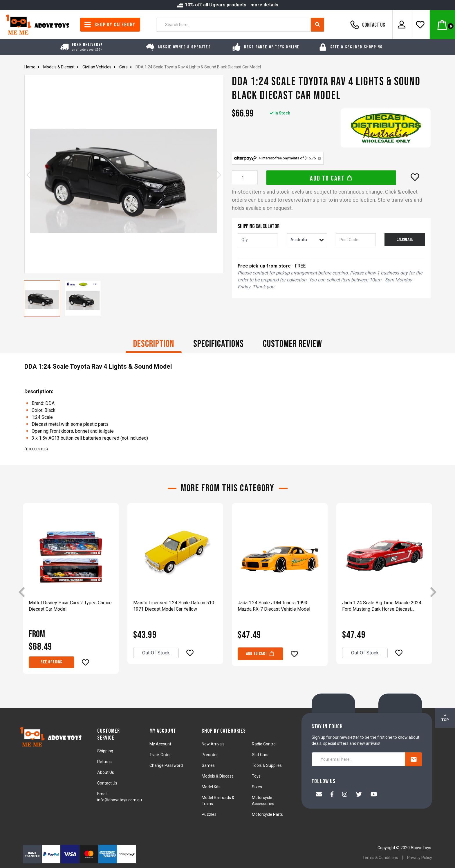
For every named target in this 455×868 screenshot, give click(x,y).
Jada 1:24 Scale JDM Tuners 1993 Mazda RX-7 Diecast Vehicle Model (274, 606)
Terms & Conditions (380, 858)
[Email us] (319, 795)
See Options (52, 662)
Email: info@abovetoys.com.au (120, 797)
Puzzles (209, 814)
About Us (106, 772)
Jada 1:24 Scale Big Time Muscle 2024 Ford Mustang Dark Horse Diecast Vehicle (382, 606)
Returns (104, 762)
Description (154, 344)
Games (208, 765)
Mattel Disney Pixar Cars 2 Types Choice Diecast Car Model (70, 606)
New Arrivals (213, 744)
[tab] (154, 345)
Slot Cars (260, 755)
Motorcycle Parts (267, 814)
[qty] (258, 240)
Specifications (219, 344)
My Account (160, 744)
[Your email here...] (359, 759)
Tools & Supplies (267, 765)
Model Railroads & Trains (218, 801)
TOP (445, 718)
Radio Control (264, 744)
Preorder (210, 755)
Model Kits (211, 787)
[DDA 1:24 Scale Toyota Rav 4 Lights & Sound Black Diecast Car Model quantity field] (245, 178)
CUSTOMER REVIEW (292, 344)
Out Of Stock (156, 653)
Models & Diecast (217, 776)
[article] (71, 593)
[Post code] (356, 240)
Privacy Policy (420, 858)
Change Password (166, 765)
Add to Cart (331, 178)
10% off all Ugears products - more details (228, 5)
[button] (415, 177)
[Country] (307, 240)
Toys (256, 776)
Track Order (160, 755)
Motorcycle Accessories (263, 801)
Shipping (105, 751)
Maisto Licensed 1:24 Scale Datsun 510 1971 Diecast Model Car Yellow (174, 606)
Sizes (257, 787)
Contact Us (367, 25)
